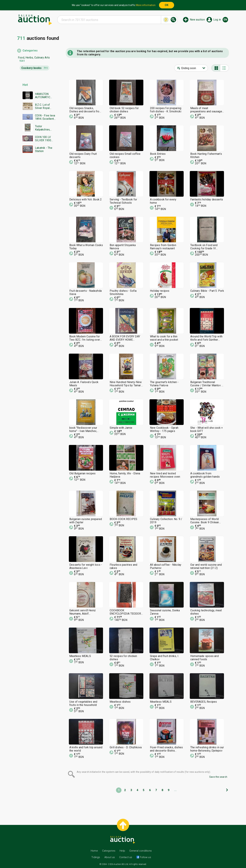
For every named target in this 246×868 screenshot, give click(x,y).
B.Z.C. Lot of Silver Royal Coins (43, 106)
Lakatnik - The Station (44, 149)
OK (167, 5)
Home (94, 851)
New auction (197, 20)
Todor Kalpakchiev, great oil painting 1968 (45, 128)
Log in (217, 20)
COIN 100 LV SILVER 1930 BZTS (43, 139)
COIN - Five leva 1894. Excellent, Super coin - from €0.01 (45, 117)
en (225, 20)
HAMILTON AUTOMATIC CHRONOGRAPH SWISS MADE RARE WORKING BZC (45, 96)
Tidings (96, 857)
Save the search (218, 777)
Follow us (145, 857)
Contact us (126, 857)
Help (122, 851)
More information (146, 5)
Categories (30, 51)
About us (110, 857)
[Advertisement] (36, 221)
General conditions (141, 851)
